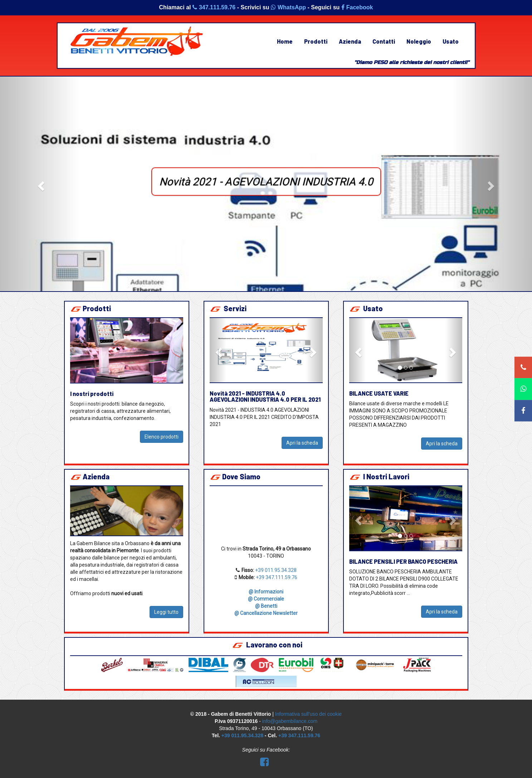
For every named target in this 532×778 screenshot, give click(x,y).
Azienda (350, 41)
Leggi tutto (166, 612)
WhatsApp (288, 7)
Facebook (357, 7)
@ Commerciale (266, 599)
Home (285, 41)
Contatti (384, 41)
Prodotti (316, 41)
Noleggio (419, 41)
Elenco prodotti (162, 437)
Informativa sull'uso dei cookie (308, 714)
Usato (451, 41)
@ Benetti (266, 606)
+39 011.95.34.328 (276, 570)
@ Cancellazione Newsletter (266, 613)
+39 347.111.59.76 (277, 577)
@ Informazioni (266, 592)
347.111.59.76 (214, 7)
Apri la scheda (302, 443)
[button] (40, 184)
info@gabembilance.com (290, 721)
